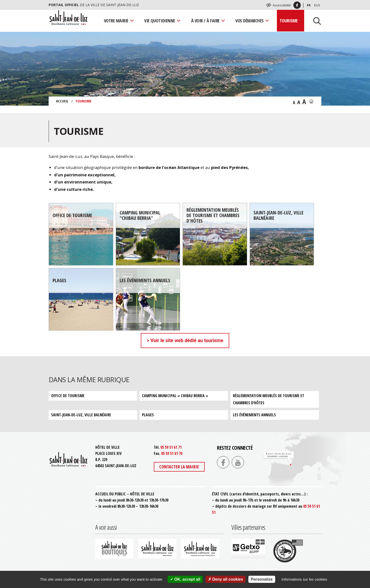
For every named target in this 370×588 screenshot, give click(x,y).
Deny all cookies (226, 579)
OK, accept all (185, 579)
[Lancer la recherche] (315, 21)
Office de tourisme (68, 396)
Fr (309, 5)
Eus (317, 5)
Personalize (262, 579)
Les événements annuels (254, 415)
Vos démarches (249, 21)
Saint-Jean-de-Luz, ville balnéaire (81, 415)
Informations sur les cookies (304, 579)
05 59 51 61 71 (171, 447)
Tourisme (289, 21)
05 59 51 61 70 (172, 453)
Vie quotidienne (160, 21)
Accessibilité (282, 5)
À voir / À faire (205, 21)
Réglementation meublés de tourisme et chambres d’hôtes (269, 399)
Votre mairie (116, 21)
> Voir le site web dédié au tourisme (185, 341)
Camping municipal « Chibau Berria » (175, 396)
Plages (148, 415)
